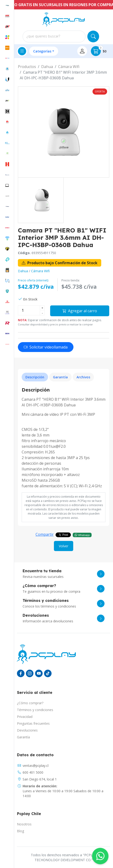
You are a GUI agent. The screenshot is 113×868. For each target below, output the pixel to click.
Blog (20, 831)
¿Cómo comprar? (30, 703)
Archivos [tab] (83, 377)
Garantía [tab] (60, 377)
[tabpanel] (64, 438)
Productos (27, 67)
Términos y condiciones (35, 710)
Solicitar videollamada (46, 347)
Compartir (45, 534)
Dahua (47, 67)
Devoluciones (27, 730)
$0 (99, 51)
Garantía (23, 737)
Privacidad (25, 717)
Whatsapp (82, 535)
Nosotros (24, 824)
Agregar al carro (80, 311)
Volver (64, 546)
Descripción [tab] (35, 377)
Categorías (42, 51)
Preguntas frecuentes (33, 723)
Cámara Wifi (69, 67)
